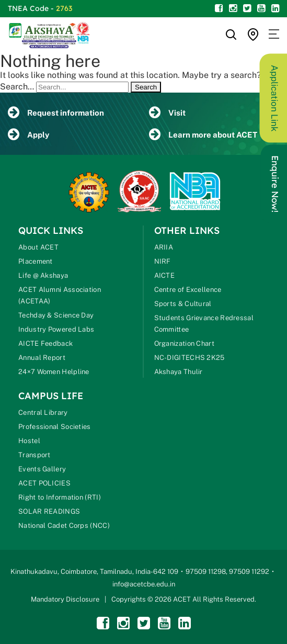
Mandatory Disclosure (65, 599)
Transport (35, 455)
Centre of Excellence (188, 290)
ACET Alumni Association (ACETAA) (60, 295)
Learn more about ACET (203, 135)
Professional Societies (55, 427)
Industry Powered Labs (56, 329)
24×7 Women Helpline (54, 372)
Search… (17, 87)
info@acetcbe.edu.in (144, 584)
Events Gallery (42, 469)
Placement (36, 261)
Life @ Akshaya (43, 275)
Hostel (29, 441)
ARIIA (164, 247)
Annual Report (42, 358)
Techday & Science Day (56, 315)
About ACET (38, 247)
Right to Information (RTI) (60, 497)
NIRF (163, 261)
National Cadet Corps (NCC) (64, 526)
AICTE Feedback (45, 343)
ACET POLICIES (44, 483)
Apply (28, 135)
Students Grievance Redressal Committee (204, 324)
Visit (167, 113)
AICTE (165, 275)
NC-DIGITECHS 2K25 (190, 358)
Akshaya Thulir (179, 372)
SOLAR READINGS (49, 511)
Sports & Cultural (183, 304)
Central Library (43, 413)
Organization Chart (184, 343)
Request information (56, 113)
